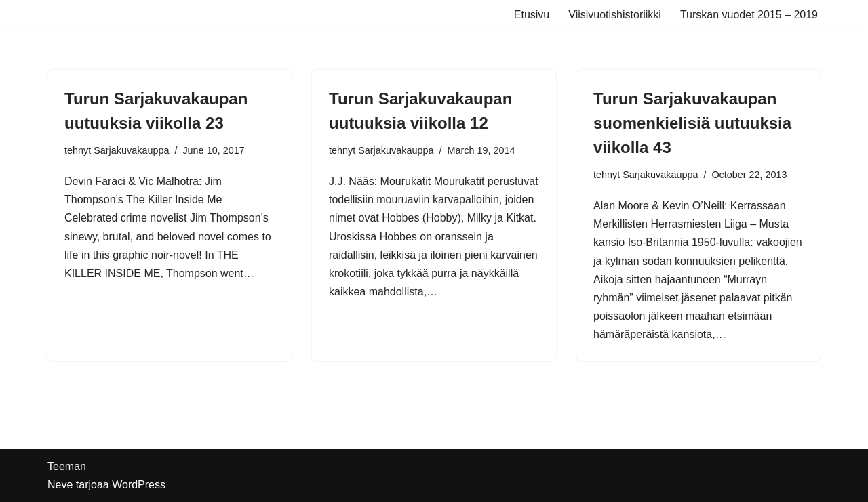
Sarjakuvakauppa (131, 150)
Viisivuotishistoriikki (615, 15)
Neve (60, 485)
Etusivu (532, 15)
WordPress (139, 485)
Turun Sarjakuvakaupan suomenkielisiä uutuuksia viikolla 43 (692, 123)
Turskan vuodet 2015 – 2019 (749, 15)
